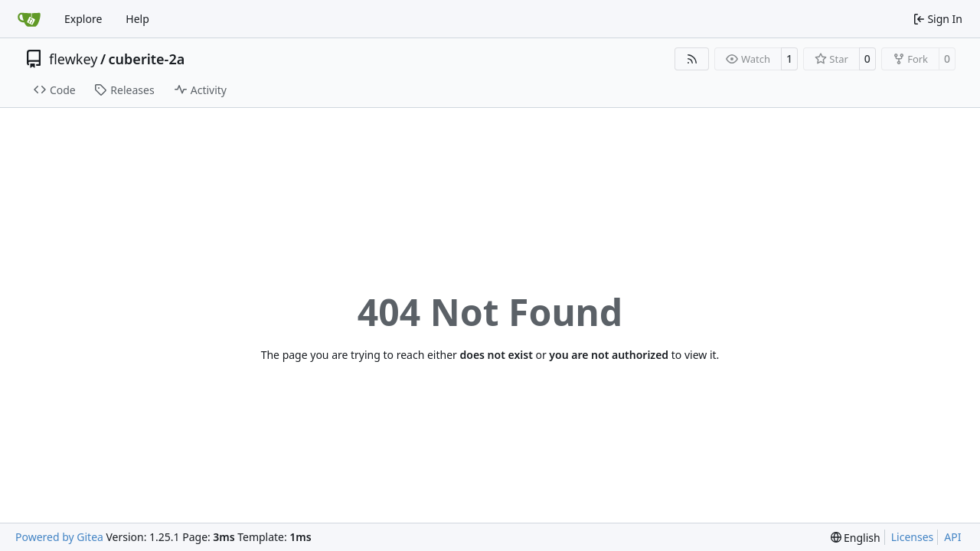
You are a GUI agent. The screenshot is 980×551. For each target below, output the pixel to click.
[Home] (29, 19)
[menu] (856, 538)
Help (137, 19)
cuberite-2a (147, 59)
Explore (83, 19)
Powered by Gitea (59, 537)
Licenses (913, 537)
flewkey (73, 59)
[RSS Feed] (692, 59)
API (952, 537)
